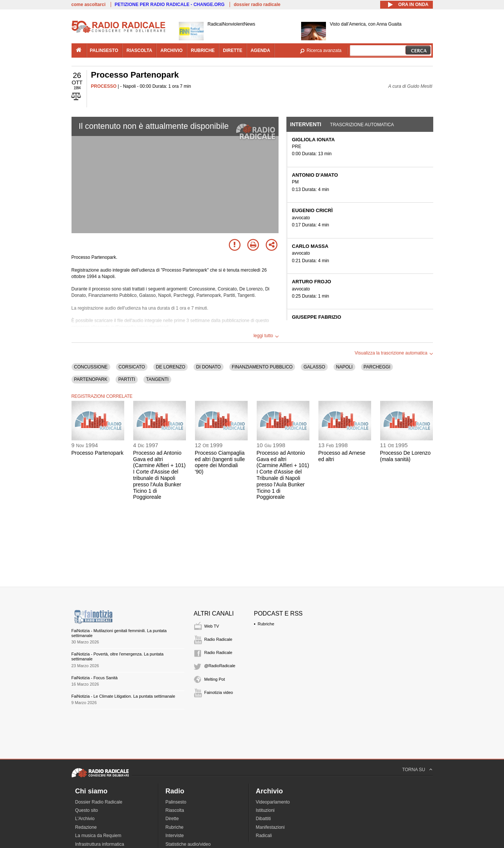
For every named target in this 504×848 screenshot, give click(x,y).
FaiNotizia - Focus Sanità (95, 678)
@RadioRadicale (220, 666)
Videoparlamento (273, 802)
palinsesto (104, 50)
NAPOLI (344, 367)
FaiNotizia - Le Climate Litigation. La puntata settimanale (123, 696)
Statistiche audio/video (188, 844)
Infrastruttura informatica (100, 844)
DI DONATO (209, 367)
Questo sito (87, 810)
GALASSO (314, 367)
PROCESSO (104, 86)
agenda (260, 50)
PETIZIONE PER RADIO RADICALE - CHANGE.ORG (170, 5)
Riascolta (175, 810)
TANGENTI (157, 379)
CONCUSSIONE (91, 367)
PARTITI (127, 379)
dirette (232, 50)
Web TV (212, 626)
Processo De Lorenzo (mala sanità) (406, 456)
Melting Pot (215, 679)
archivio (171, 50)
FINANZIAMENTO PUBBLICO (262, 367)
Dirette (172, 819)
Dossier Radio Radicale (99, 802)
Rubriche (266, 624)
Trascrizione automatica (362, 125)
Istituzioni (265, 810)
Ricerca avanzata (324, 50)
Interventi (306, 124)
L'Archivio (85, 819)
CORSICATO (132, 367)
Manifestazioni (270, 827)
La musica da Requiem (98, 836)
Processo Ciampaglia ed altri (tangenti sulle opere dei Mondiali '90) (220, 462)
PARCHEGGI (377, 367)
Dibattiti (263, 819)
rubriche (203, 50)
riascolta (139, 50)
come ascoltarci (89, 5)
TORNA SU (413, 770)
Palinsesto (176, 802)
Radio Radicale (219, 639)
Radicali (264, 836)
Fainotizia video (219, 692)
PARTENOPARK (91, 379)
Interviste (175, 836)
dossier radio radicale (257, 5)
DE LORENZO (171, 367)
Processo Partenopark (98, 453)
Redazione (86, 827)
